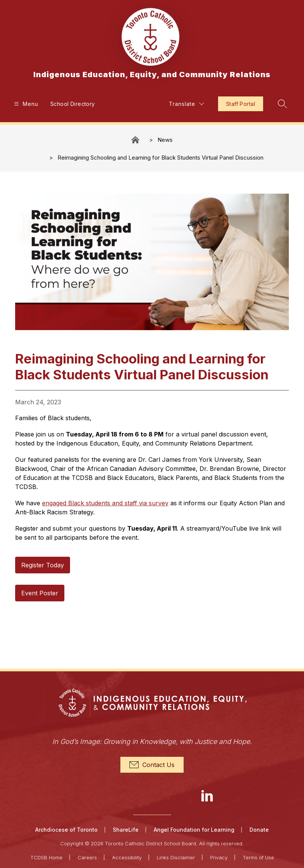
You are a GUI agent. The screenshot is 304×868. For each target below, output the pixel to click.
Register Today (43, 565)
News (165, 140)
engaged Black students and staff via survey (105, 503)
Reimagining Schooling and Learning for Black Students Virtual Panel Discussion (161, 158)
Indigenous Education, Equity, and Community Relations (136, 140)
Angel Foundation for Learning (194, 830)
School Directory (73, 104)
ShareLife (126, 830)
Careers (87, 857)
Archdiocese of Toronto (66, 830)
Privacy (219, 857)
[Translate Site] (186, 104)
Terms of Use (258, 857)
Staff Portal (241, 104)
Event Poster (40, 593)
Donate (259, 830)
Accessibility (127, 857)
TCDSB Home (46, 857)
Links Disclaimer (176, 857)
